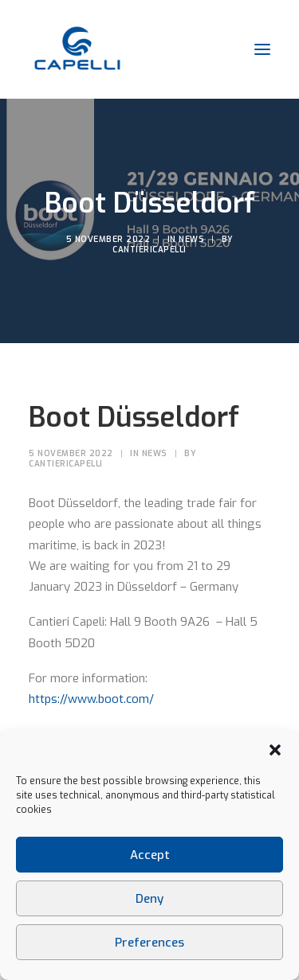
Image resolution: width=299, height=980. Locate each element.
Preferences (149, 943)
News (191, 239)
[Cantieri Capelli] (77, 49)
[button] (275, 750)
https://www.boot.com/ (91, 699)
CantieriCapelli (149, 250)
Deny (149, 899)
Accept (150, 855)
